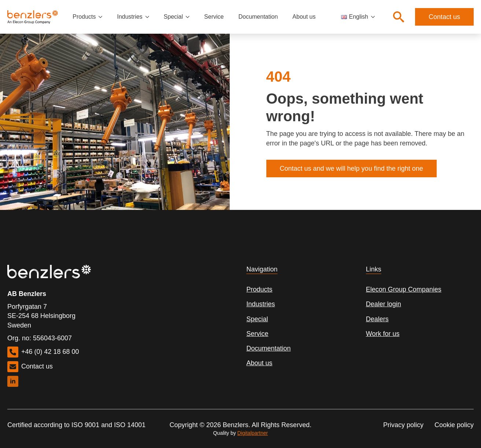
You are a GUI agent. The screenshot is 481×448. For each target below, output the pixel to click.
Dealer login (384, 304)
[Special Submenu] (190, 17)
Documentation (258, 17)
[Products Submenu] (103, 17)
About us (304, 17)
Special (173, 17)
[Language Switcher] (375, 17)
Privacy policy (403, 425)
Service (214, 17)
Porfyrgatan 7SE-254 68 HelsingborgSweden (41, 316)
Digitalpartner (253, 433)
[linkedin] (13, 381)
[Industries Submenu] (149, 17)
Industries (129, 17)
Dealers (377, 319)
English (354, 17)
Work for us (383, 334)
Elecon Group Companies (404, 289)
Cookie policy (454, 425)
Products (84, 17)
